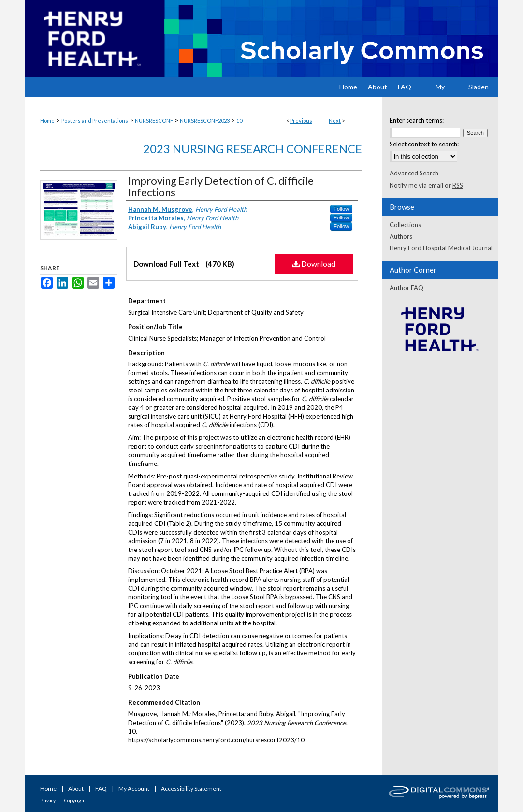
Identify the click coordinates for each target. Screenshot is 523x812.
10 (239, 121)
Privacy (48, 800)
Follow (341, 209)
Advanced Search (414, 173)
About (76, 789)
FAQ (101, 789)
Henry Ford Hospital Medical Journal (441, 248)
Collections (405, 225)
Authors (401, 236)
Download (314, 264)
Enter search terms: (417, 120)
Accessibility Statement (191, 789)
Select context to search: (424, 144)
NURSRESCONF (154, 121)
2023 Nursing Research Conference (253, 149)
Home (47, 121)
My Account (134, 789)
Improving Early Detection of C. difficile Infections (221, 186)
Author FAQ (407, 288)
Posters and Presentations (95, 121)
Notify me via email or (426, 185)
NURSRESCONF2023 (205, 121)
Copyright (75, 800)
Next (335, 121)
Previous (301, 121)
